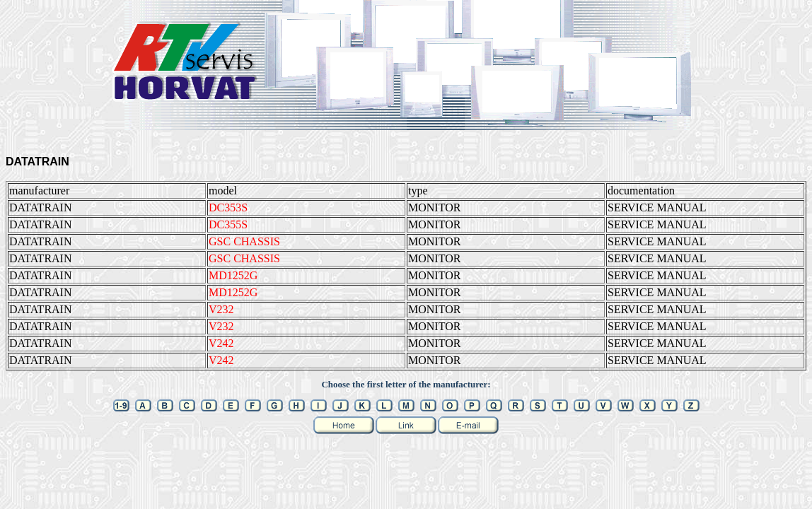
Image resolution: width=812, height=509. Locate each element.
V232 (221, 309)
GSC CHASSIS (244, 241)
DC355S (228, 224)
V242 (221, 343)
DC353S (228, 207)
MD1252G (233, 275)
